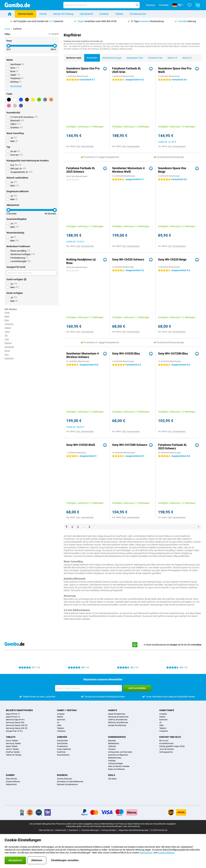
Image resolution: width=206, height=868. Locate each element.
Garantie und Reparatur (118, 755)
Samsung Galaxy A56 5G (17, 725)
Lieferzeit (112, 746)
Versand (112, 749)
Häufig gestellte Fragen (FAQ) (172, 746)
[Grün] (39, 100)
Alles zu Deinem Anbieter (119, 766)
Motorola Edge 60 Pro (15, 720)
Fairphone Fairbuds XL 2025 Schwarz (81, 170)
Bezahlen (112, 741)
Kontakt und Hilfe (170, 737)
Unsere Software (13, 782)
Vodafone (61, 731)
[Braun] (27, 100)
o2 (58, 723)
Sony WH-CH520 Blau (126, 353)
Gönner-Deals (25, 14)
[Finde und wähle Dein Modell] (101, 5)
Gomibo (10, 775)
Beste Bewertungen (111, 57)
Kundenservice (138, 14)
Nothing (8, 343)
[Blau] (21, 100)
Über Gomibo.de (46, 830)
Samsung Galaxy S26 (15, 723)
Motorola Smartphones (118, 723)
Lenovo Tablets (12, 749)
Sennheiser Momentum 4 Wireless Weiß (128, 170)
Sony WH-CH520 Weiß (81, 445)
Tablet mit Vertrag (14, 755)
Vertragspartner (166, 752)
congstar (61, 714)
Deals (112, 775)
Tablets (119, 14)
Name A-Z (171, 57)
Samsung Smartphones (118, 717)
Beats (7, 316)
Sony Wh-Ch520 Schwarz (128, 259)
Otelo (59, 725)
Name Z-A (186, 57)
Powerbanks (62, 746)
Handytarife (86, 14)
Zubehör (104, 14)
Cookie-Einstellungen (90, 830)
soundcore (9, 358)
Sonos (7, 351)
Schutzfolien (62, 743)
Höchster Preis (154, 57)
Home (7, 29)
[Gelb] (33, 100)
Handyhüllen (62, 741)
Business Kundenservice (67, 784)
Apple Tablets (12, 746)
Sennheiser (9, 347)
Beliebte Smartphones (19, 710)
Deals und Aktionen (117, 769)
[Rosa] (9, 106)
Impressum (73, 830)
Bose (7, 320)
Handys (113, 710)
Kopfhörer (17, 29)
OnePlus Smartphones (118, 720)
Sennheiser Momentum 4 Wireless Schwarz (82, 355)
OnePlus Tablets (13, 752)
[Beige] (15, 106)
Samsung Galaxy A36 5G (17, 728)
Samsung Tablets (13, 743)
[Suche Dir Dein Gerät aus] (32, 273)
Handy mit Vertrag (63, 14)
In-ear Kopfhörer (64, 749)
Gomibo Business (64, 779)
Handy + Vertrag (67, 710)
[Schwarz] (9, 100)
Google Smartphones (117, 725)
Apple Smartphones (117, 714)
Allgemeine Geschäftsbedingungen (134, 830)
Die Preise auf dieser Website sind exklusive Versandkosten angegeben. (146, 824)
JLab (7, 339)
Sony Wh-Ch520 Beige (172, 259)
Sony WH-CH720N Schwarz (130, 445)
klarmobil (61, 720)
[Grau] (45, 100)
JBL (6, 335)
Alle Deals (112, 779)
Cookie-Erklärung (166, 853)
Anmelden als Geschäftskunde (70, 782)
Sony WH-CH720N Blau (173, 353)
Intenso (8, 328)
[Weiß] (15, 100)
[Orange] (51, 100)
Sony (7, 355)
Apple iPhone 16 (13, 717)
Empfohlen (91, 57)
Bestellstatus (114, 743)
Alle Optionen (14, 86)
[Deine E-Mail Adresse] (88, 688)
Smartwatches (63, 755)
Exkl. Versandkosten (85, 146)
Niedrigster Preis (134, 57)
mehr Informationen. (132, 826)
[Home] (10, 14)
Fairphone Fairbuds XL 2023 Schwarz (172, 447)
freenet (60, 717)
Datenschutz (11, 784)
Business (62, 775)
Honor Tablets (12, 741)
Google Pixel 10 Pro (14, 731)
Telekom (61, 728)
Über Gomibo (12, 779)
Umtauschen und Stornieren (120, 752)
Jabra (7, 332)
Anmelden (164, 5)
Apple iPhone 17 (13, 714)
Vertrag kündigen (116, 763)
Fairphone (9, 324)
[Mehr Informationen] (25, 279)
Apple (7, 313)
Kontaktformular (166, 743)
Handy (43, 14)
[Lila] (21, 106)
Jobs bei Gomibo (167, 749)
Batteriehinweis (115, 758)
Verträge (112, 761)
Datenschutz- (146, 853)
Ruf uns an (164, 741)
